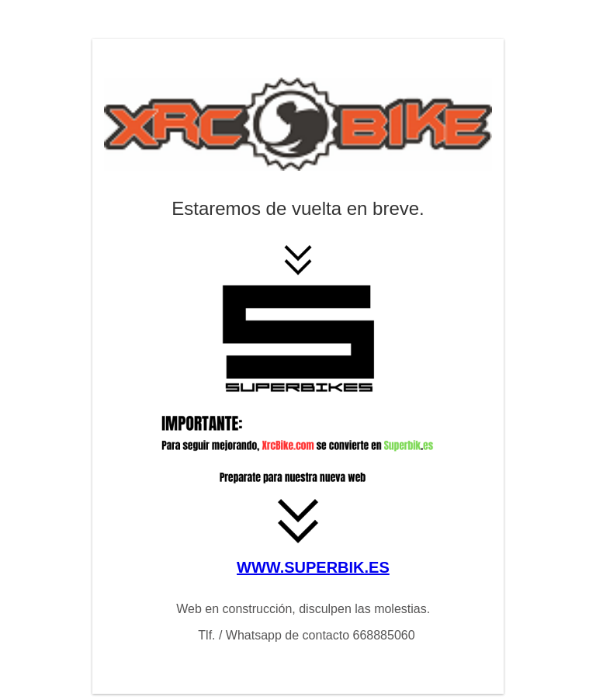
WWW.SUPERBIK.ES (313, 567)
